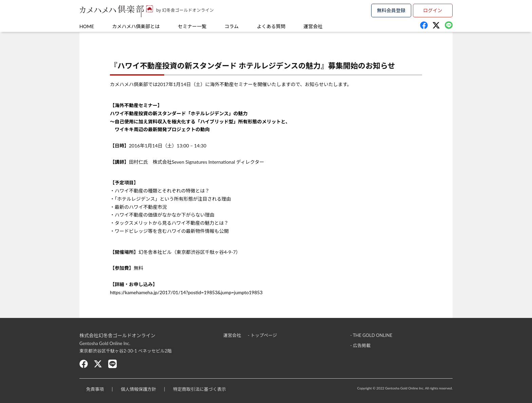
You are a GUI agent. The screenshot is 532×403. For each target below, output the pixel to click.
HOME (87, 26)
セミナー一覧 (192, 26)
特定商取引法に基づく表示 (199, 389)
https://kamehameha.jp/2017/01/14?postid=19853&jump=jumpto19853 (186, 292)
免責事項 (95, 389)
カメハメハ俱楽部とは (136, 26)
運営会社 (313, 26)
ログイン (433, 10)
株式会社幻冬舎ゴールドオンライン (117, 335)
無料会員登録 (391, 10)
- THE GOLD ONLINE (371, 335)
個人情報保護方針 (138, 389)
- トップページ (262, 335)
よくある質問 (271, 26)
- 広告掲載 (360, 345)
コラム (232, 26)
